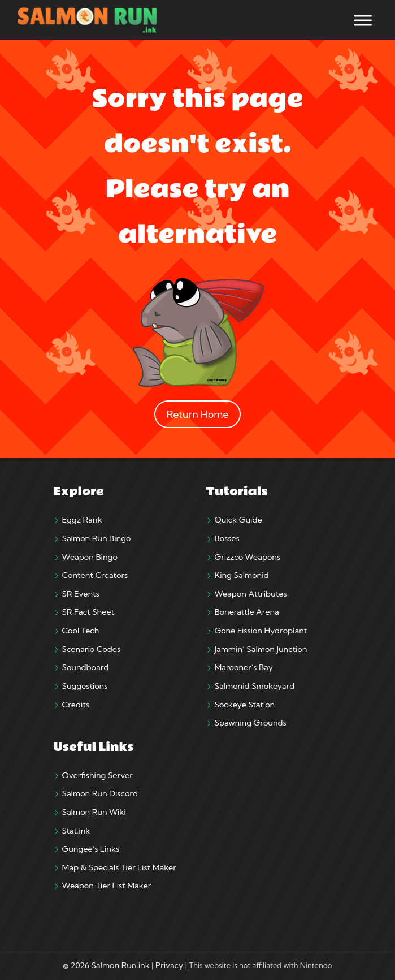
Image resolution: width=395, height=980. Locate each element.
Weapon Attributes (251, 594)
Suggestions (85, 686)
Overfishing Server (97, 775)
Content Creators (95, 575)
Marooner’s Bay (244, 667)
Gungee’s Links (91, 849)
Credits (76, 705)
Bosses (227, 538)
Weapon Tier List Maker (107, 886)
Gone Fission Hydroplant (261, 631)
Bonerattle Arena (247, 612)
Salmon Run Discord (100, 793)
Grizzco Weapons (248, 557)
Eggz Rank (82, 520)
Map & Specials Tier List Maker (119, 867)
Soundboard (86, 667)
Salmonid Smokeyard (255, 686)
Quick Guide (238, 520)
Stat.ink (76, 831)
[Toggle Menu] (363, 20)
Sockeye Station (245, 705)
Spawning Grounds (251, 723)
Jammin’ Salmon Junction (261, 649)
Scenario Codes (92, 649)
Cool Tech (81, 631)
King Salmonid (242, 575)
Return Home (198, 414)
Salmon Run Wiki (94, 812)
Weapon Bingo (90, 557)
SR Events (81, 594)
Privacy (169, 965)
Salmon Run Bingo (97, 538)
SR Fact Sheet (88, 612)
